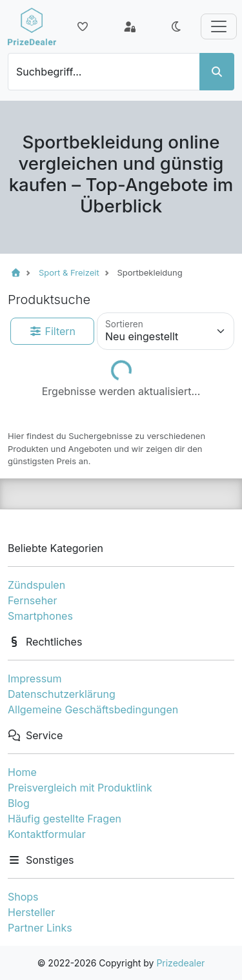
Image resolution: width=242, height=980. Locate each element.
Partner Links (40, 928)
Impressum (35, 679)
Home (22, 772)
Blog (19, 803)
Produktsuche (49, 300)
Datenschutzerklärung (62, 694)
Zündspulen (36, 585)
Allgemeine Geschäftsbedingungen (93, 709)
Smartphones (40, 616)
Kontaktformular (47, 834)
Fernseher (32, 600)
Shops (23, 897)
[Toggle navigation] (219, 26)
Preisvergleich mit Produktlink (80, 788)
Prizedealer (180, 963)
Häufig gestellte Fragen (65, 819)
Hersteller (31, 912)
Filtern (52, 331)
